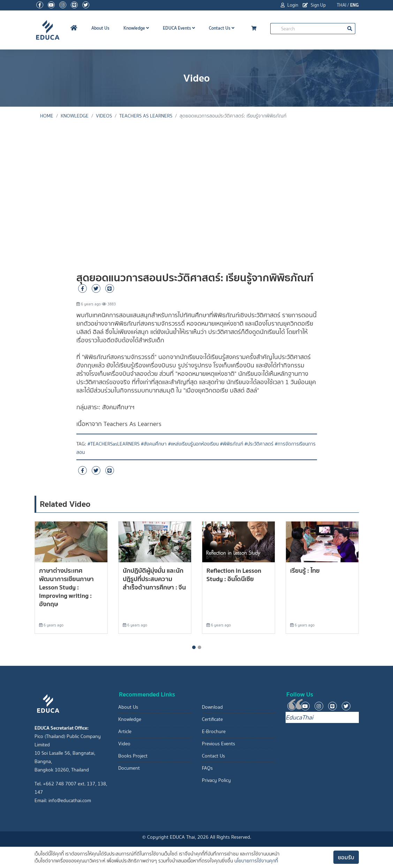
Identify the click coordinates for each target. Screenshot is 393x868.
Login (289, 5)
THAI (342, 5)
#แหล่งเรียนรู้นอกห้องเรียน (193, 444)
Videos (104, 116)
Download (212, 707)
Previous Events (218, 744)
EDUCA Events (179, 28)
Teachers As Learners (146, 116)
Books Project (133, 756)
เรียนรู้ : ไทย (305, 570)
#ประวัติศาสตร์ (259, 444)
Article (125, 732)
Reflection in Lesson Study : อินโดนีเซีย (234, 575)
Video (124, 744)
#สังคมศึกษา (154, 444)
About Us (100, 28)
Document (129, 768)
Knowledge (136, 28)
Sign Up (314, 5)
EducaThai (299, 717)
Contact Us (222, 28)
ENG (354, 5)
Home (47, 116)
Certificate (212, 719)
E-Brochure (214, 732)
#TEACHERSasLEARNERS (114, 444)
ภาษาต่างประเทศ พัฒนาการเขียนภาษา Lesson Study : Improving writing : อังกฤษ (66, 587)
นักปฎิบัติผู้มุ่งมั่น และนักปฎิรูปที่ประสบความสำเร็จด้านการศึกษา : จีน (154, 579)
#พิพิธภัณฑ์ (232, 444)
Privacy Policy (216, 780)
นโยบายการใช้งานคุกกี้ (256, 861)
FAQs (207, 768)
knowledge (75, 116)
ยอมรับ (346, 857)
